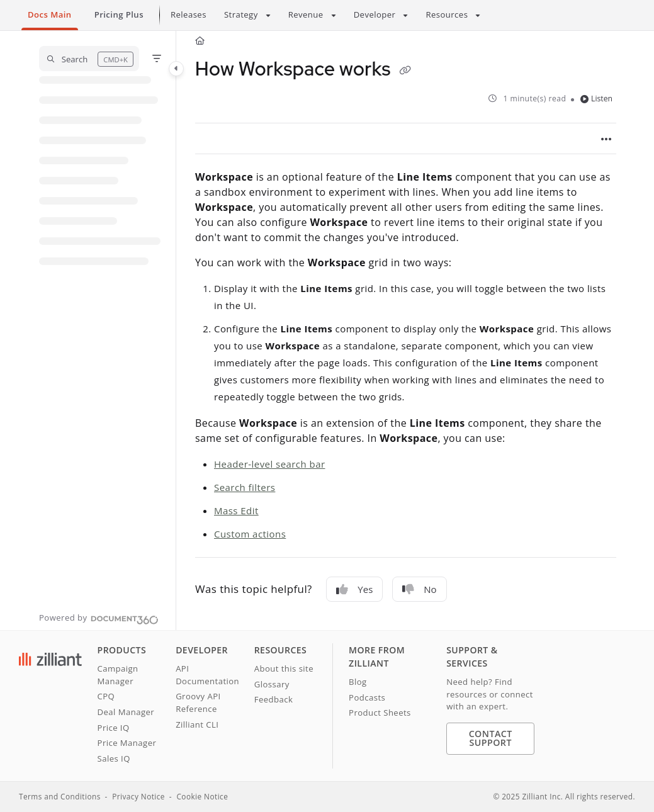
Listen (596, 99)
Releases (189, 14)
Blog (358, 682)
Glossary (272, 684)
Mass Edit (236, 510)
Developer (375, 14)
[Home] (200, 41)
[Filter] (157, 59)
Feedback (274, 699)
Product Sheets (380, 713)
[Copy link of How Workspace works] (405, 70)
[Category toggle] (176, 69)
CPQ (106, 696)
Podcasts (367, 697)
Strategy (241, 14)
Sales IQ (114, 758)
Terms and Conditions (60, 796)
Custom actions (250, 534)
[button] (89, 59)
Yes (354, 589)
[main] (406, 330)
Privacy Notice (138, 796)
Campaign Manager (118, 675)
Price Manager (127, 743)
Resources (447, 14)
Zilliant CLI (197, 725)
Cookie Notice (202, 796)
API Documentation (207, 675)
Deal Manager (126, 712)
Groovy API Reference (198, 702)
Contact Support (491, 738)
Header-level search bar (270, 464)
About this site (284, 668)
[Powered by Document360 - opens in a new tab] (99, 618)
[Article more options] (606, 138)
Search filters (245, 487)
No (419, 589)
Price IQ (114, 728)
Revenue (306, 14)
